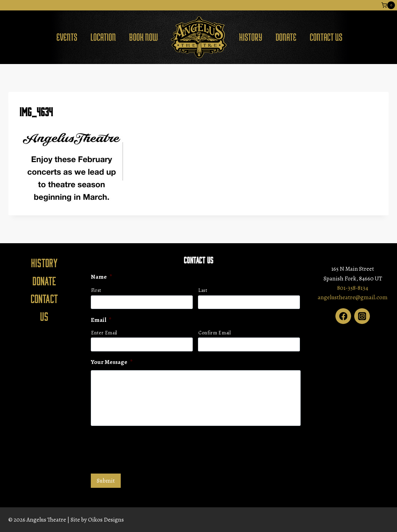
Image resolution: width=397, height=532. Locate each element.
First (96, 290)
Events (67, 37)
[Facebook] (343, 316)
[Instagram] (362, 316)
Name (101, 277)
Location (103, 37)
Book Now (144, 37)
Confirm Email (215, 333)
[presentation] (144, 449)
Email (101, 320)
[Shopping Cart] (388, 5)
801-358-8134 (353, 288)
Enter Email (104, 333)
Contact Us (326, 37)
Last (203, 290)
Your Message (112, 362)
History (251, 37)
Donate (286, 37)
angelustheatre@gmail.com (353, 297)
